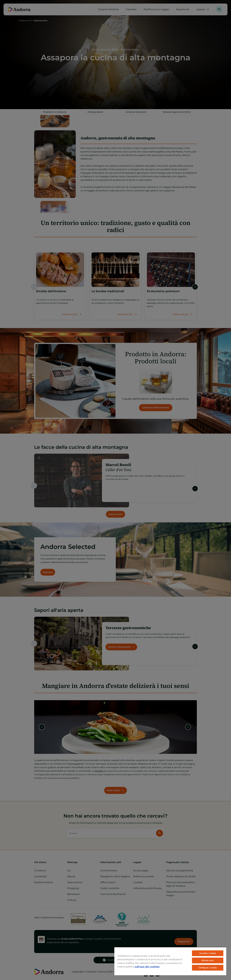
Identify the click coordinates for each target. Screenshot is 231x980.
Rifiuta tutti (208, 960)
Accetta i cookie (208, 953)
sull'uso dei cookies (147, 967)
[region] (170, 961)
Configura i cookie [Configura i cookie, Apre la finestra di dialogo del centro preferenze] (208, 968)
